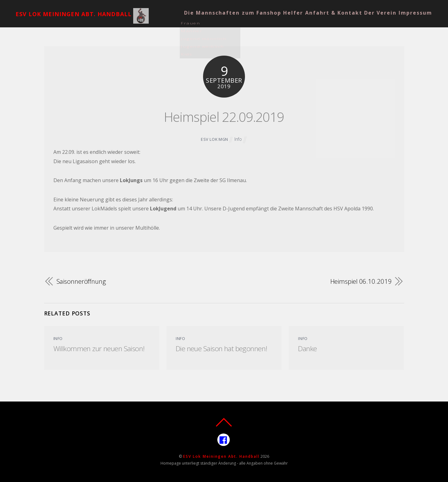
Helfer (282, 8)
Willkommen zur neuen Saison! (101, 348)
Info (238, 139)
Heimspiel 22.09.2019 (224, 115)
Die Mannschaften (190, 8)
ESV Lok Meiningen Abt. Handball (222, 456)
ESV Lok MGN (215, 139)
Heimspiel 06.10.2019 (360, 281)
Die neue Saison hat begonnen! (224, 348)
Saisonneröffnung (82, 281)
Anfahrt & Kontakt (328, 8)
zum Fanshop (245, 8)
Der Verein (379, 8)
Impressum (419, 8)
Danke (308, 348)
